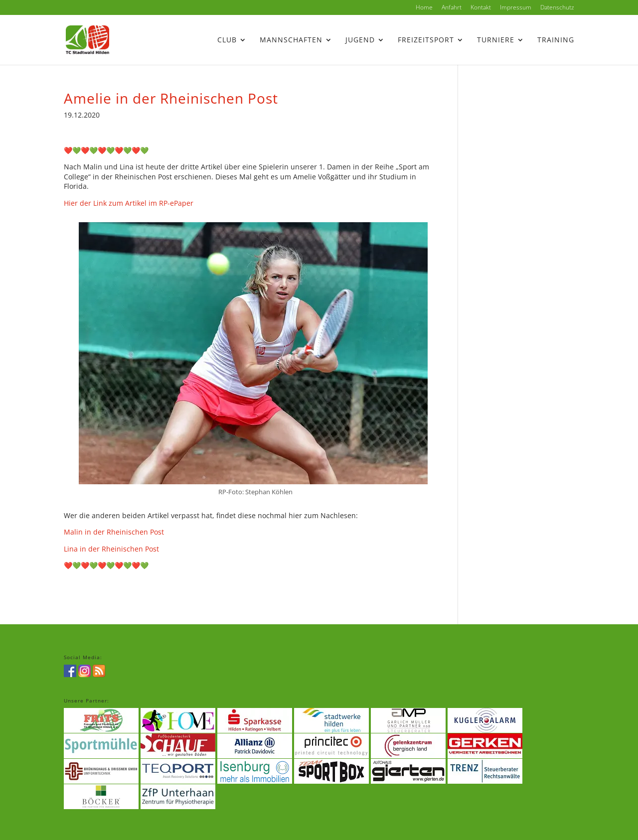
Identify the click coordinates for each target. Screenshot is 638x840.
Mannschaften (291, 40)
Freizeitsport (426, 40)
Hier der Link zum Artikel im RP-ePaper (129, 203)
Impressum (516, 8)
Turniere (496, 40)
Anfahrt (452, 8)
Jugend (360, 40)
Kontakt (481, 8)
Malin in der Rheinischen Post (114, 532)
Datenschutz (557, 8)
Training (556, 40)
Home (424, 8)
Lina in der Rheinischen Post (111, 549)
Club (227, 40)
